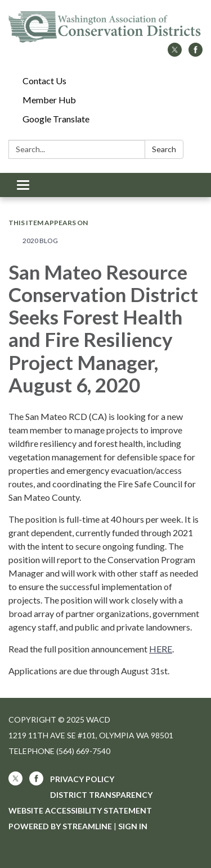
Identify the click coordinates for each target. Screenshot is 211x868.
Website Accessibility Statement (80, 810)
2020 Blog (40, 241)
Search (164, 149)
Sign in (133, 826)
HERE (161, 649)
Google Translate (56, 119)
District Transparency (101, 795)
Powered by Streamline (60, 826)
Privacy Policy (82, 779)
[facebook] (196, 53)
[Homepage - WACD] (105, 27)
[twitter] (175, 53)
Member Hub (49, 100)
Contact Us (44, 81)
